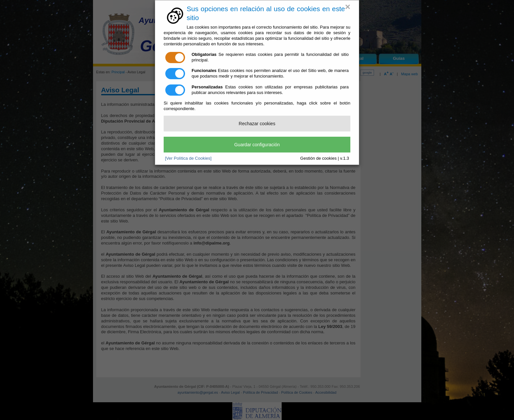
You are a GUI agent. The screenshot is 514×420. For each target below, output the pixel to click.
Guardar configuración (257, 145)
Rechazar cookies (257, 124)
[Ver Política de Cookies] (188, 158)
